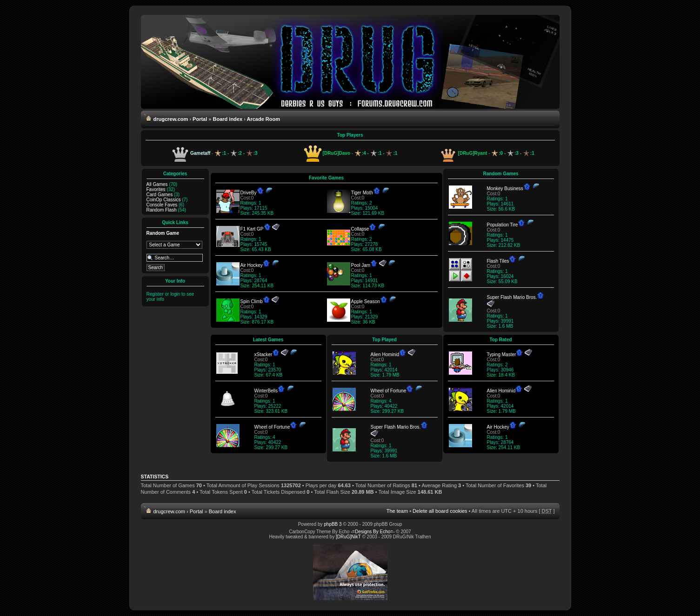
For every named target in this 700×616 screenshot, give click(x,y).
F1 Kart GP (252, 229)
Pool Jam (361, 265)
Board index (228, 119)
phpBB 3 (333, 524)
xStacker (263, 354)
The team (397, 511)
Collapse (360, 229)
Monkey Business (505, 189)
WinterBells (266, 391)
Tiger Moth (362, 193)
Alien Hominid (385, 354)
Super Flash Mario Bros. (512, 297)
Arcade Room (263, 119)
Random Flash (162, 210)
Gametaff (200, 153)
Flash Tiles (498, 261)
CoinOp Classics (164, 200)
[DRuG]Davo (337, 153)
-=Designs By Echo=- (373, 532)
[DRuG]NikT (348, 537)
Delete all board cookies (440, 511)
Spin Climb (252, 301)
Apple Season (366, 301)
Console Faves (162, 205)
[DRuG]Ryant (473, 153)
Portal (200, 119)
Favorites (156, 189)
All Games (157, 184)
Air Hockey (252, 265)
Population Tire (503, 225)
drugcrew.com (171, 119)
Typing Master (502, 354)
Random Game (163, 233)
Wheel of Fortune (272, 427)
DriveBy (249, 193)
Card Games (160, 195)
